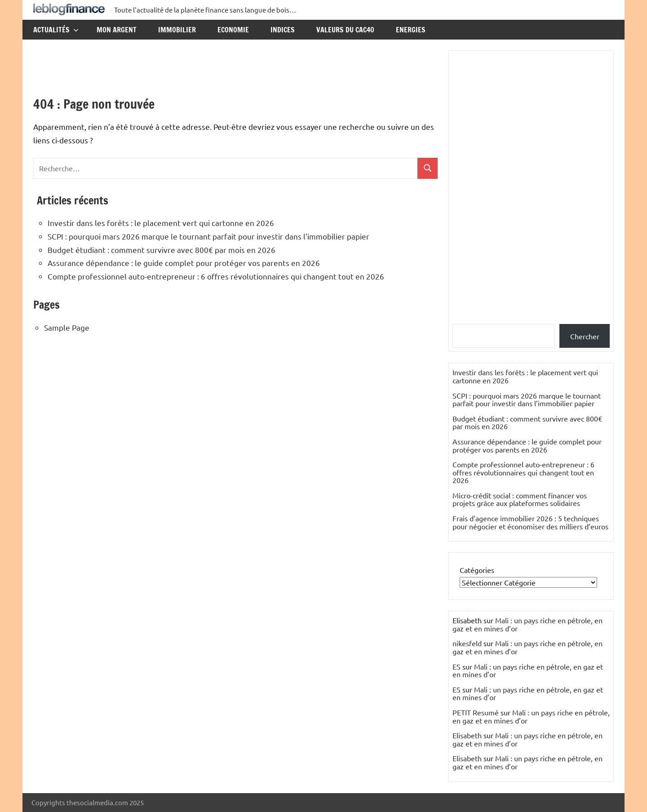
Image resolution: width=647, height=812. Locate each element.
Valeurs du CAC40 (345, 30)
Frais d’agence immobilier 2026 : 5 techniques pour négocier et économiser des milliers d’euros (530, 522)
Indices (283, 30)
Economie (233, 30)
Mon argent (117, 30)
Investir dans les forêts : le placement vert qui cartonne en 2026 (161, 223)
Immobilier (177, 30)
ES (456, 666)
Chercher (585, 336)
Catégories (477, 570)
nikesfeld (467, 643)
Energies (411, 30)
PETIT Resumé (476, 712)
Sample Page (67, 327)
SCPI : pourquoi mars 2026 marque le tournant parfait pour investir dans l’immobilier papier (208, 236)
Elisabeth (467, 735)
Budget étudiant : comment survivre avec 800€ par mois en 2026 (162, 250)
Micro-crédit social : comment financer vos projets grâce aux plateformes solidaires (520, 499)
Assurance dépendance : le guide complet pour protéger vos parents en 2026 (184, 263)
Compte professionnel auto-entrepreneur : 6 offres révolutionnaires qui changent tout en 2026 (216, 276)
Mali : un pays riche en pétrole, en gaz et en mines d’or (527, 624)
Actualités (56, 30)
